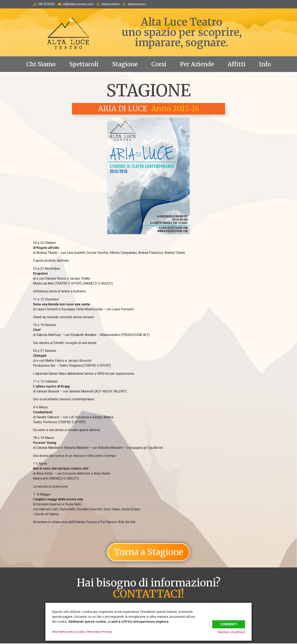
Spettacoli (84, 64)
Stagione (125, 64)
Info (265, 64)
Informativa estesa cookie (68, 632)
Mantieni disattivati (231, 632)
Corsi (159, 64)
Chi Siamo (41, 64)
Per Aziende (197, 64)
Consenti (229, 623)
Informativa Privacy (99, 632)
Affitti (237, 64)
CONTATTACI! (148, 595)
